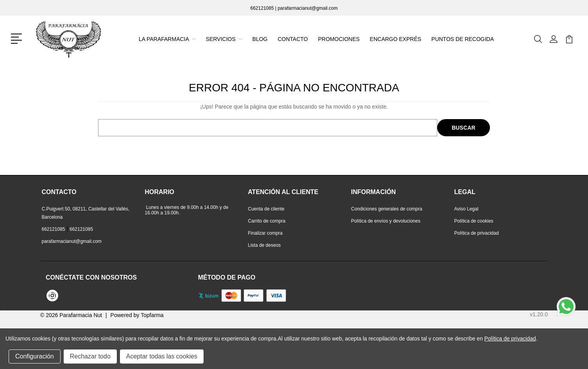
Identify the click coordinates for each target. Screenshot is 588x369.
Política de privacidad (477, 233)
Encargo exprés (395, 39)
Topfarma (152, 315)
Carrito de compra (267, 221)
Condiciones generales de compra (387, 209)
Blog (260, 39)
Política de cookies (474, 221)
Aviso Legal (466, 209)
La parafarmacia (168, 39)
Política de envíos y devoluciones (386, 221)
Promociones (339, 39)
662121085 (262, 8)
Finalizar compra (265, 233)
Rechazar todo (90, 356)
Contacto (293, 39)
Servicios (224, 39)
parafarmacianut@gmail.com (308, 8)
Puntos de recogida (462, 39)
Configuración (35, 356)
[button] (18, 38)
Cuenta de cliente (266, 209)
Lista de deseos (265, 245)
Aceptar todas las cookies (162, 356)
